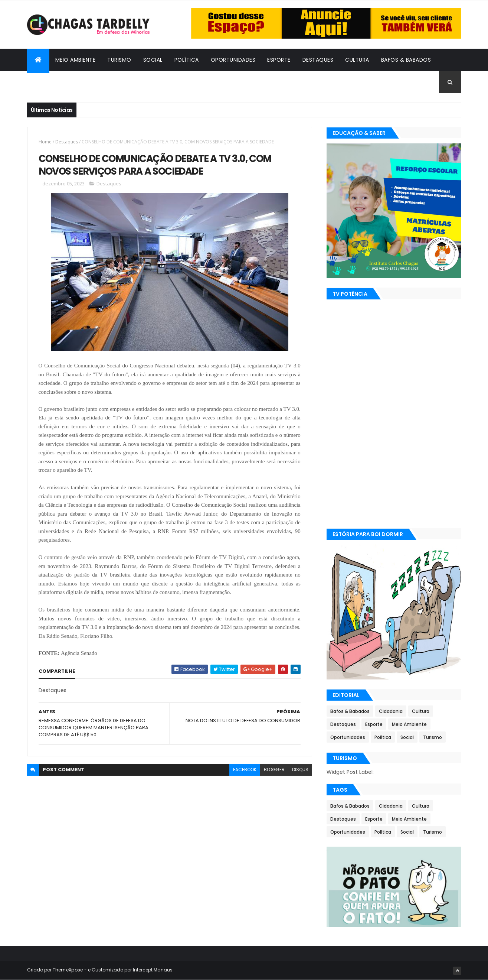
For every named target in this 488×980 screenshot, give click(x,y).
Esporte (279, 60)
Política (187, 60)
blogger (274, 770)
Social (153, 60)
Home (45, 142)
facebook (245, 770)
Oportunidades (233, 60)
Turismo (119, 60)
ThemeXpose (68, 970)
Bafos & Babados (406, 60)
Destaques (318, 60)
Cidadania (48, 82)
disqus (300, 770)
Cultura (357, 60)
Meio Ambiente (76, 60)
